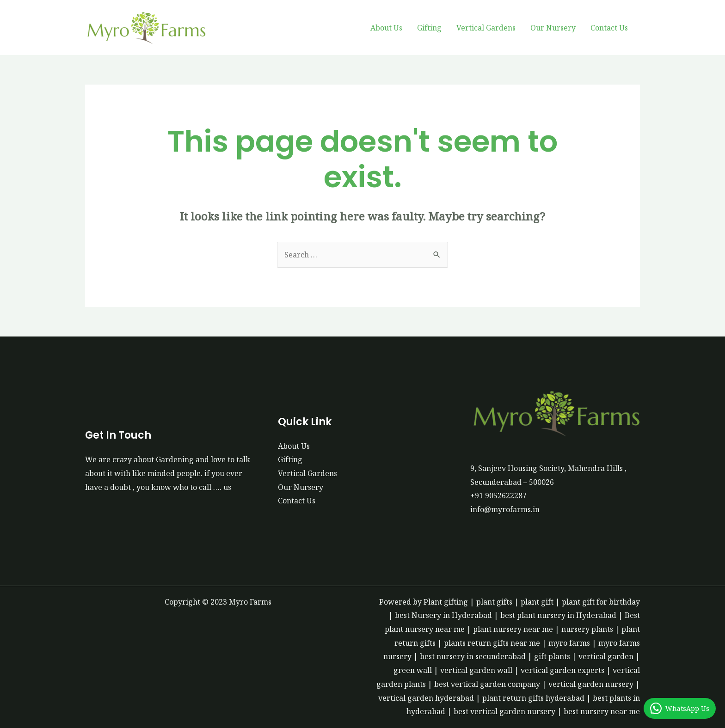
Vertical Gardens (486, 28)
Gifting (429, 28)
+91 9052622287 (498, 496)
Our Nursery (553, 28)
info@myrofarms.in (505, 509)
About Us (386, 28)
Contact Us (609, 28)
